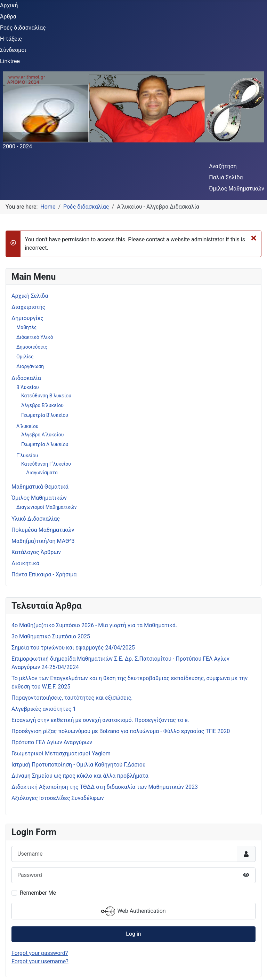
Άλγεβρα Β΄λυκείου (42, 405)
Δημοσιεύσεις (32, 347)
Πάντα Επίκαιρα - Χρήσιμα (44, 574)
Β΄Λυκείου (28, 387)
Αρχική (9, 5)
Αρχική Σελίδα (30, 296)
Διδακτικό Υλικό (35, 337)
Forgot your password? (40, 953)
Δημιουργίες (27, 318)
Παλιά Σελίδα (226, 177)
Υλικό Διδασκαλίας (36, 519)
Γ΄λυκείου (27, 456)
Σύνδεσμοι (13, 50)
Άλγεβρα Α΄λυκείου (42, 435)
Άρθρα (8, 17)
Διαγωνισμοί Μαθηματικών (47, 507)
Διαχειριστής (28, 307)
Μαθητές (26, 327)
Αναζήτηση (223, 166)
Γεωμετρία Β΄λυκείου (45, 415)
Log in (133, 934)
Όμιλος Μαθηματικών (237, 189)
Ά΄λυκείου (27, 426)
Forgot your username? (40, 961)
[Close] (254, 238)
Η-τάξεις (11, 39)
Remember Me (38, 893)
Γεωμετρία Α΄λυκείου (45, 444)
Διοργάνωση (30, 366)
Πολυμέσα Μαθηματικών (43, 530)
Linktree (10, 61)
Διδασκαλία (26, 378)
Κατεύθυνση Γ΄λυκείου (46, 464)
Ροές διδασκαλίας (23, 28)
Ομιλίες (25, 357)
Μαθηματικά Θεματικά (40, 487)
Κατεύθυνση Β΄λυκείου (46, 396)
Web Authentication (133, 911)
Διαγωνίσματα (42, 473)
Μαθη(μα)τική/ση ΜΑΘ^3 (43, 541)
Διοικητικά (25, 563)
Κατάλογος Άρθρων (36, 552)
